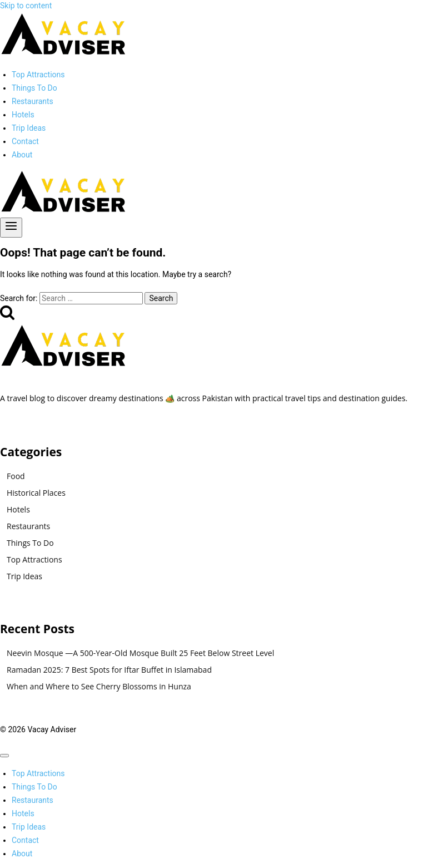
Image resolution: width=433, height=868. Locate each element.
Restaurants (33, 101)
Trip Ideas (29, 128)
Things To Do (34, 88)
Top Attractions (38, 75)
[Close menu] (4, 756)
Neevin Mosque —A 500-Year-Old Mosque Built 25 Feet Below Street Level (140, 653)
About (22, 155)
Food (16, 476)
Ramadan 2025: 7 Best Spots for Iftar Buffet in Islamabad (109, 670)
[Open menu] (11, 228)
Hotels (23, 115)
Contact (25, 141)
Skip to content (26, 6)
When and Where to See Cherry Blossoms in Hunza (99, 686)
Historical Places (36, 493)
